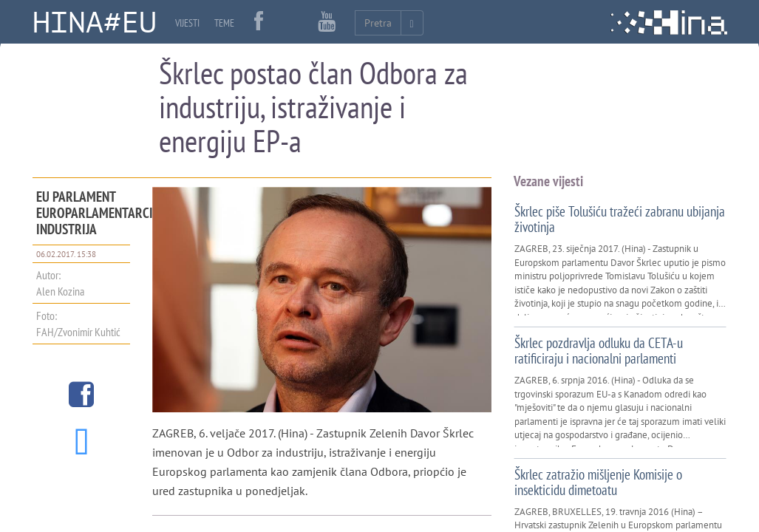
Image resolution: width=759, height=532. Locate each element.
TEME (224, 23)
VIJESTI (187, 23)
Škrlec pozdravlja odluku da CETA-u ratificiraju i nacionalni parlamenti (599, 351)
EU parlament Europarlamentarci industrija (95, 213)
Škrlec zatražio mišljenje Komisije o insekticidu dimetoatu (598, 482)
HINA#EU (95, 23)
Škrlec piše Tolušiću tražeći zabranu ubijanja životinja (620, 219)
